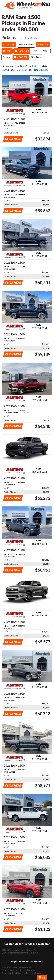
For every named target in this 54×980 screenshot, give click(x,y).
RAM (7, 51)
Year (46, 51)
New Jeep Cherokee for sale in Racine (19, 970)
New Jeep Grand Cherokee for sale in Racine (22, 973)
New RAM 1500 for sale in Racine (17, 967)
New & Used (26, 45)
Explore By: (9, 45)
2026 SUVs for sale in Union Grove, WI (19, 950)
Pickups (43, 45)
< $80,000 (21, 57)
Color (7, 57)
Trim (35, 51)
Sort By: (36, 57)
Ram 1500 (22, 51)
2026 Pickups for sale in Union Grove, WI (20, 953)
